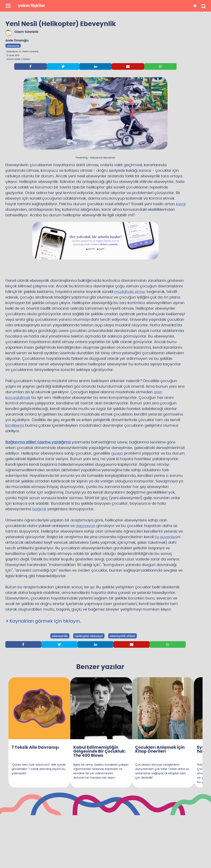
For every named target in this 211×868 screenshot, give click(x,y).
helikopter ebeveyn (89, 636)
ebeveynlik (13, 46)
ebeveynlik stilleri (122, 636)
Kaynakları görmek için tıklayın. (44, 621)
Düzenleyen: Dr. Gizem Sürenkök (22, 52)
